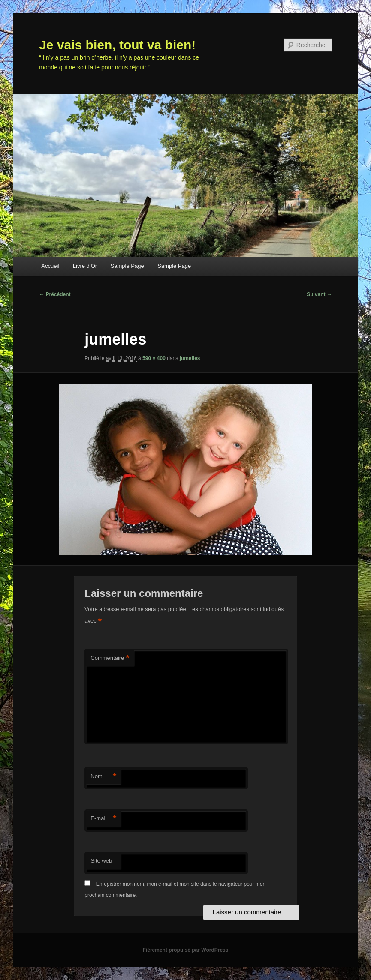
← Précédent (55, 294)
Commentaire (110, 658)
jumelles (190, 358)
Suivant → (319, 294)
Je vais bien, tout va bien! (117, 45)
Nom (103, 777)
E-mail (103, 819)
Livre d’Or (85, 266)
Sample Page (127, 266)
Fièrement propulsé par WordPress (186, 950)
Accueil (50, 266)
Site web (101, 861)
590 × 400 (154, 358)
